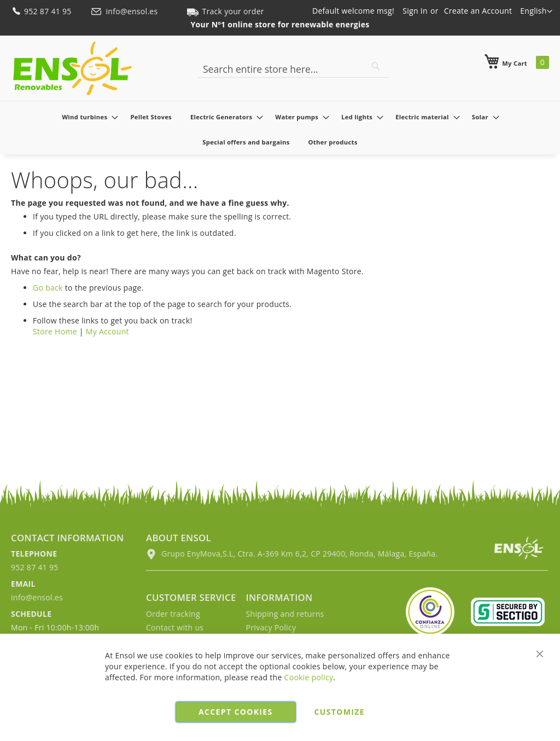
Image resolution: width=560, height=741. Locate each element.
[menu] (280, 129)
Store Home (55, 331)
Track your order (225, 11)
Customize (340, 712)
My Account (107, 331)
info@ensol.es (125, 11)
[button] (536, 11)
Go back (48, 288)
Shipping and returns (285, 614)
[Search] (376, 66)
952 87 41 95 (42, 11)
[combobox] (294, 69)
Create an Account (478, 11)
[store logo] (72, 68)
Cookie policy (309, 677)
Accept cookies (235, 712)
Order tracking (173, 614)
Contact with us (175, 627)
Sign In (415, 11)
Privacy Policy (271, 627)
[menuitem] (87, 117)
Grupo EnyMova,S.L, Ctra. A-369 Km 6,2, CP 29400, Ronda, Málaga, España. (292, 554)
